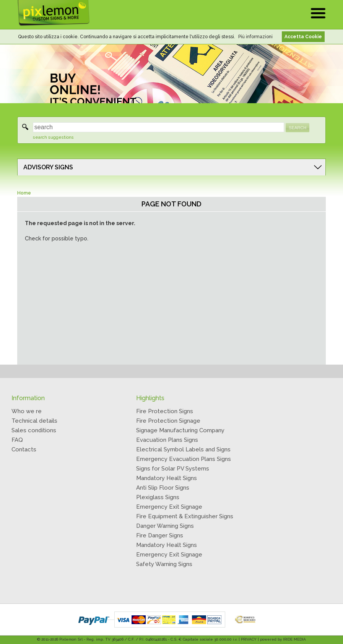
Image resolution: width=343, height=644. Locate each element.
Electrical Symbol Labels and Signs (183, 449)
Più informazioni (255, 37)
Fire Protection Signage (168, 421)
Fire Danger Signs (160, 535)
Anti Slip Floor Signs (163, 488)
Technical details (34, 421)
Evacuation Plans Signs (167, 440)
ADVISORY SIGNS (48, 167)
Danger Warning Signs (165, 526)
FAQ (17, 440)
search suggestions (53, 137)
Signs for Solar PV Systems (173, 469)
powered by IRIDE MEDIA (283, 639)
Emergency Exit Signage (169, 507)
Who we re (27, 411)
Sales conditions (34, 430)
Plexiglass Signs (158, 497)
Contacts (24, 449)
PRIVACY (249, 639)
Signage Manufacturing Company (180, 430)
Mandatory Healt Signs (167, 478)
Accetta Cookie (303, 37)
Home (24, 193)
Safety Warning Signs (164, 564)
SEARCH (297, 128)
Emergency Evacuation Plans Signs (184, 459)
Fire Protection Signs (165, 411)
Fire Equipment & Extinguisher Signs (185, 516)
